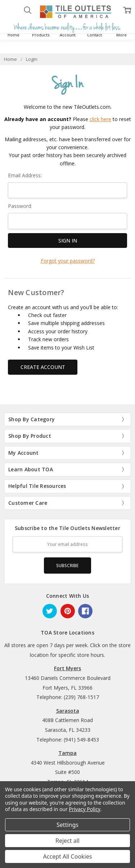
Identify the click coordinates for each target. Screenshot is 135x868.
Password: (20, 206)
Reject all (67, 841)
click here (100, 119)
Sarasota (68, 711)
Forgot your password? (68, 261)
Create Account (43, 367)
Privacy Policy (84, 809)
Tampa (67, 753)
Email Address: (25, 175)
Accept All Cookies (68, 856)
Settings (67, 825)
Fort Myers (67, 668)
